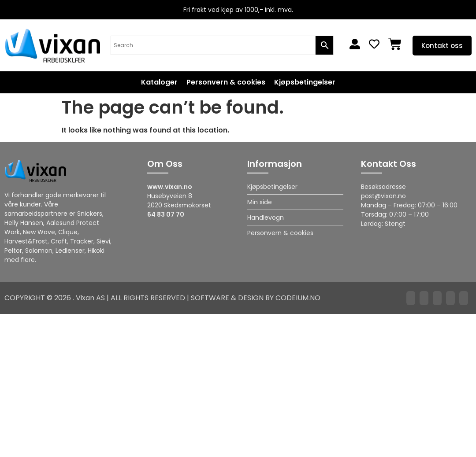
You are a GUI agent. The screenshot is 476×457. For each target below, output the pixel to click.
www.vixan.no (170, 187)
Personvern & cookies (226, 82)
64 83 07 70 (166, 214)
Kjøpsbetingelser (305, 82)
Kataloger (159, 82)
